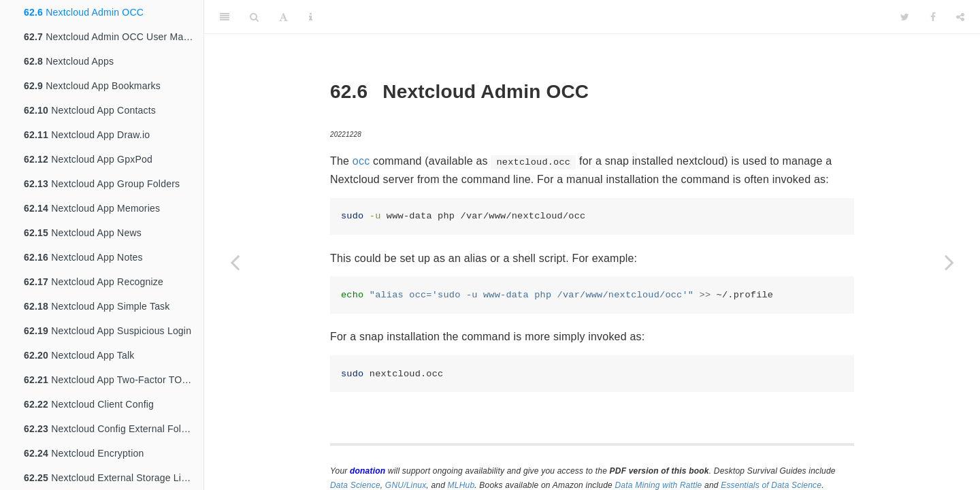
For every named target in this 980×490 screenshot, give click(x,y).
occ (361, 161)
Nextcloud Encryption (84, 453)
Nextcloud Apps (69, 61)
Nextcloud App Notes (83, 257)
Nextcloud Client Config (89, 404)
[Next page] (949, 262)
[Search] (254, 17)
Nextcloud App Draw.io (87, 135)
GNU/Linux (406, 485)
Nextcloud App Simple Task (97, 306)
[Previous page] (235, 262)
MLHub (461, 485)
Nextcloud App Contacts (90, 110)
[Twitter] (905, 17)
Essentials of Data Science (771, 485)
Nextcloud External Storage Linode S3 (114, 478)
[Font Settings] (283, 17)
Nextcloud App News (83, 233)
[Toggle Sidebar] (225, 17)
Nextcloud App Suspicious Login (108, 331)
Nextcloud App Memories (92, 208)
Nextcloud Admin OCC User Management (114, 37)
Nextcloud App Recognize (94, 282)
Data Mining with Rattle (659, 485)
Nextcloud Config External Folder (110, 429)
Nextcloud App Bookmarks (92, 86)
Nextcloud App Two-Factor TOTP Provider (114, 380)
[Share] (960, 17)
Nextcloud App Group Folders (102, 184)
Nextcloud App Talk (79, 355)
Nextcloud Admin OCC (84, 12)
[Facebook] (933, 17)
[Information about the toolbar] (311, 17)
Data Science (355, 485)
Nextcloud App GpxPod (88, 159)
